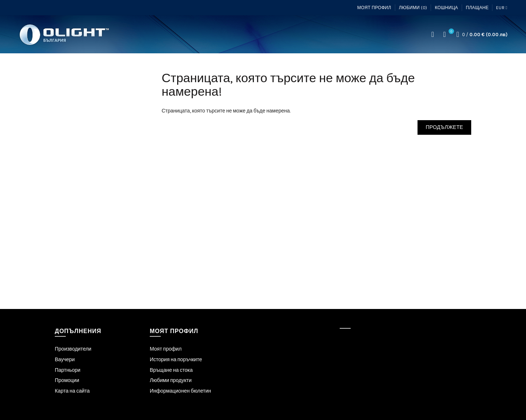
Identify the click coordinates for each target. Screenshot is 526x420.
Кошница (446, 8)
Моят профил (374, 8)
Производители (73, 349)
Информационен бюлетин (180, 391)
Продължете (444, 127)
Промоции (67, 380)
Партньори (68, 370)
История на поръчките (176, 360)
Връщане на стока (171, 370)
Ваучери (65, 360)
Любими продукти (171, 380)
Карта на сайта (72, 391)
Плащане (477, 8)
